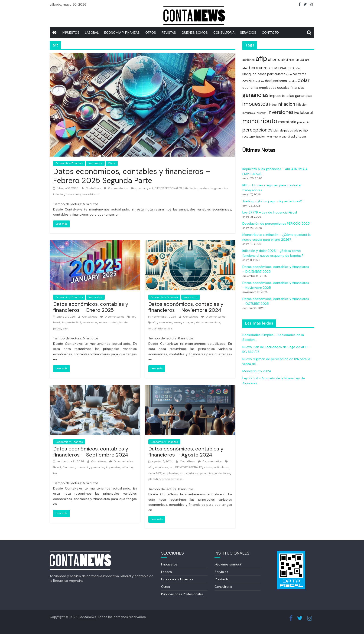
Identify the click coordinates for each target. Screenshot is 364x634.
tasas (179, 479)
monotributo (91, 194)
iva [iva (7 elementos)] (297, 113)
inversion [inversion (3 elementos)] (261, 113)
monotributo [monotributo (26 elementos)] (260, 121)
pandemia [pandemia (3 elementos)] (303, 122)
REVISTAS (169, 33)
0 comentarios (116, 188)
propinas (168, 479)
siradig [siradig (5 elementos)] (292, 136)
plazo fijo (154, 479)
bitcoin (188, 188)
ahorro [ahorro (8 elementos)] (274, 59)
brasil (57, 322)
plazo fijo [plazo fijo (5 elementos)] (301, 130)
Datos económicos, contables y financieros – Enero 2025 (91, 307)
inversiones (73, 194)
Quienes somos (195, 33)
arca (186, 322)
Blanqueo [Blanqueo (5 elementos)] (249, 74)
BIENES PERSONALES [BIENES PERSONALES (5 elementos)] (275, 68)
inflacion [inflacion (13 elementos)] (286, 104)
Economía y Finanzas (122, 33)
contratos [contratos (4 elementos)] (299, 74)
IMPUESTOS (71, 33)
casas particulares (216, 467)
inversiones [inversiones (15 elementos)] (280, 112)
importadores (158, 328)
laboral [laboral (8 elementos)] (306, 112)
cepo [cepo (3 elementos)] (289, 74)
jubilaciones (222, 473)
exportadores (189, 473)
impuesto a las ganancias (211, 188)
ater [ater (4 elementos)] (245, 68)
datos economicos (208, 322)
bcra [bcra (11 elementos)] (254, 68)
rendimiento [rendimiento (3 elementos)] (274, 137)
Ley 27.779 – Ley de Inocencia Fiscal (270, 212)
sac (65, 328)
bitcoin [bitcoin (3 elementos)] (296, 68)
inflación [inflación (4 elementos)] (302, 105)
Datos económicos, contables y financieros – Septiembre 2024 (91, 452)
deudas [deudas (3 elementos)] (292, 81)
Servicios (221, 572)
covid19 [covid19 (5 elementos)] (248, 81)
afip (155, 322)
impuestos (113, 467)
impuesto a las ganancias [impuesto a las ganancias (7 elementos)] (291, 96)
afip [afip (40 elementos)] (261, 59)
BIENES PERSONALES (168, 188)
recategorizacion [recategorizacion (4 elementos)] (254, 137)
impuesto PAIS (72, 322)
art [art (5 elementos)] (307, 60)
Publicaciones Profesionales (182, 594)
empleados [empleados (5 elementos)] (268, 88)
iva (170, 328)
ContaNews (94, 188)
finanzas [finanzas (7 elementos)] (297, 87)
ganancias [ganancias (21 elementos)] (255, 95)
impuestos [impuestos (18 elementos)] (255, 104)
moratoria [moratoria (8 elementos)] (287, 122)
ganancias (98, 467)
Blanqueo (69, 467)
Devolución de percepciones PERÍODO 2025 (276, 223)
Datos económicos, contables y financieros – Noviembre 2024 (186, 307)
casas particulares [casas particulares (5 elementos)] (271, 74)
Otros (151, 33)
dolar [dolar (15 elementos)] (304, 80)
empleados (171, 473)
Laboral (92, 33)
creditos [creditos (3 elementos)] (259, 81)
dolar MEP (155, 473)
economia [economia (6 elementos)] (250, 88)
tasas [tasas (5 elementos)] (302, 136)
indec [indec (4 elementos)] (273, 105)
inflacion (59, 194)
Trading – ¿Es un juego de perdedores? (272, 201)
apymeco (141, 188)
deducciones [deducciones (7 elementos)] (276, 81)
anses (177, 322)
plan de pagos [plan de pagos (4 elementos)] (283, 131)
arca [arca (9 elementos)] (300, 59)
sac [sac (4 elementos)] (284, 137)
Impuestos (95, 163)
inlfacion (127, 467)
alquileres (166, 322)
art (151, 188)
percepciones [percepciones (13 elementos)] (257, 130)
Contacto (270, 33)
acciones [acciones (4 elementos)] (249, 60)
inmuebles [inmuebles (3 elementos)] (249, 113)
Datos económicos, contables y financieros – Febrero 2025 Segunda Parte (132, 176)
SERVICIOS (248, 33)
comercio (83, 467)
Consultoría (224, 33)
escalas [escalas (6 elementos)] (283, 88)
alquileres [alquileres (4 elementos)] (288, 60)
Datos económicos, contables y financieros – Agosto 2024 (186, 452)
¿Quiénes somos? (228, 564)
